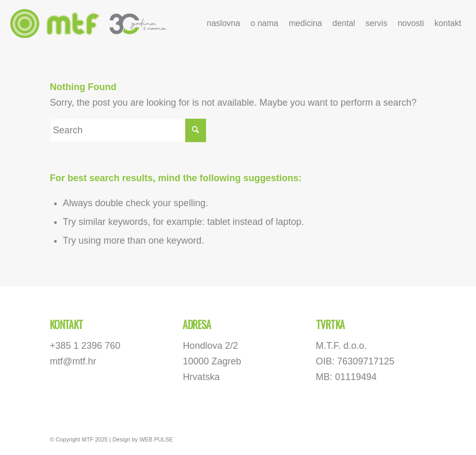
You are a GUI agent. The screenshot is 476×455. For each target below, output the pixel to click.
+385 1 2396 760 (85, 346)
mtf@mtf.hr (73, 361)
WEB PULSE (156, 439)
